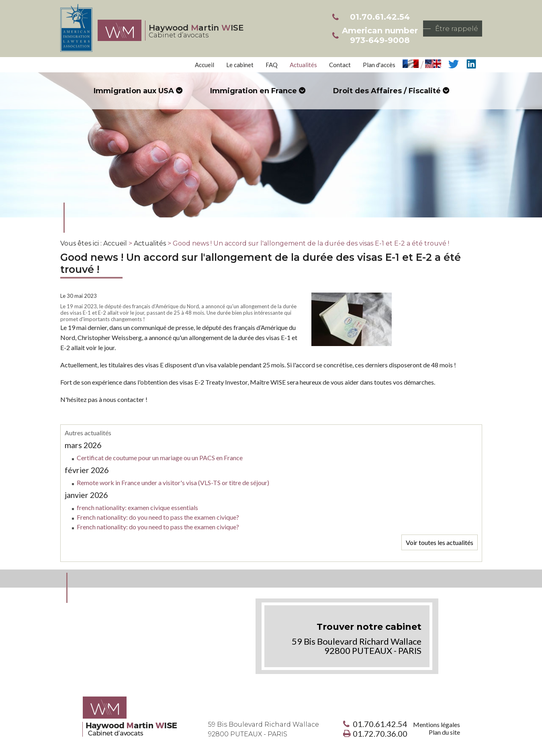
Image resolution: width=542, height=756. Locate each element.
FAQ (272, 65)
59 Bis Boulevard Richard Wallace (264, 729)
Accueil (205, 65)
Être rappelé (457, 29)
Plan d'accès (379, 65)
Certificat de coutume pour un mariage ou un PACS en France (160, 458)
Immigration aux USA (134, 91)
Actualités (303, 65)
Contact (340, 65)
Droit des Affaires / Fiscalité (387, 91)
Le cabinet (240, 65)
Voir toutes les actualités (440, 542)
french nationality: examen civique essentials (137, 507)
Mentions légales (437, 724)
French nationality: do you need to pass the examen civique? (158, 517)
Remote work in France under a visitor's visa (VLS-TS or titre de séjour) (173, 482)
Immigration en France (254, 91)
